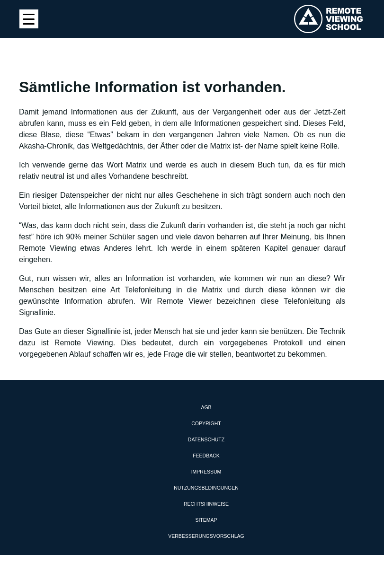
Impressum (206, 472)
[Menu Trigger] (29, 19)
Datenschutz (206, 439)
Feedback (206, 456)
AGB (206, 407)
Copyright (206, 423)
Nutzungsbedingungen (206, 488)
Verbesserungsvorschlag (206, 536)
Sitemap (206, 520)
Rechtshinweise (206, 504)
